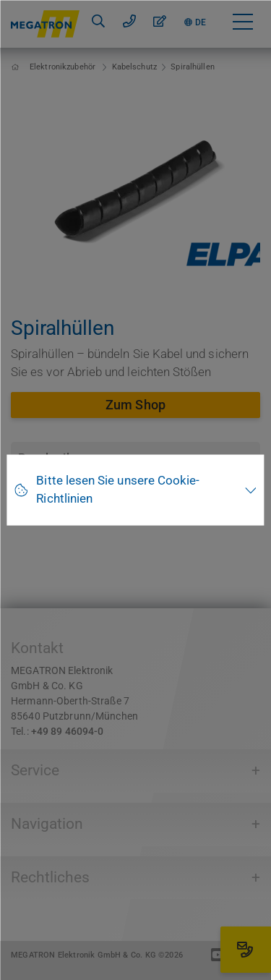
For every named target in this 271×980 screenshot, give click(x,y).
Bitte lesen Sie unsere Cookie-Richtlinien (118, 490)
